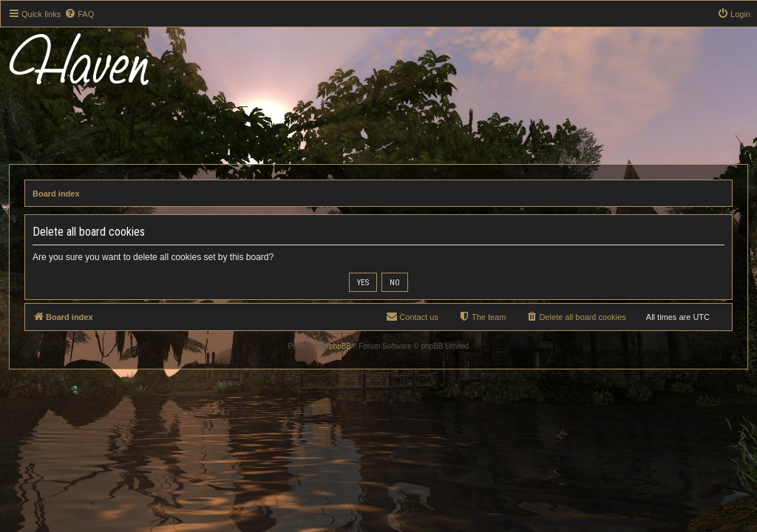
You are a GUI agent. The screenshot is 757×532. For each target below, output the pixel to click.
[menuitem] (79, 14)
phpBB (340, 346)
